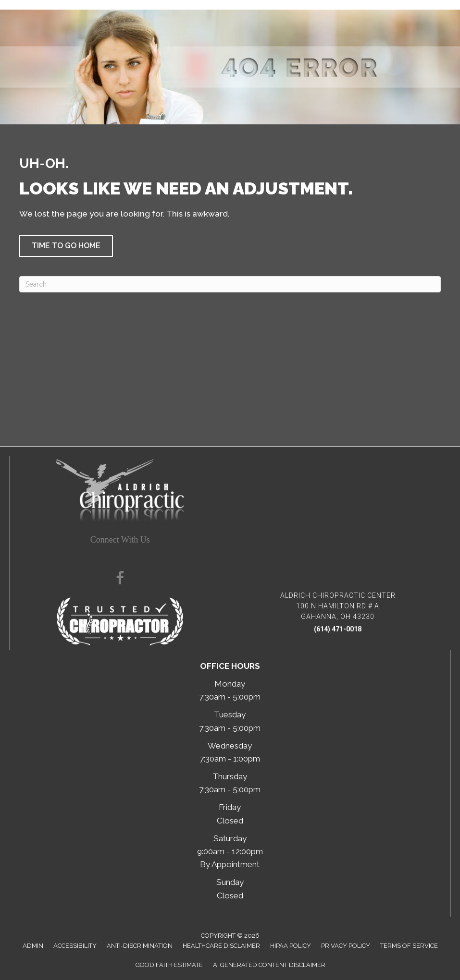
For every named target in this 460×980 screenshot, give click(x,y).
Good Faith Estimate (169, 965)
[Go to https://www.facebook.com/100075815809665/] (120, 580)
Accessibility (75, 946)
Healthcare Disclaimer (221, 946)
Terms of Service (409, 946)
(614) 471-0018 (338, 629)
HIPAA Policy (291, 946)
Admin (33, 946)
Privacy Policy (346, 946)
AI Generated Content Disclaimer (269, 965)
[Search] (230, 284)
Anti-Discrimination (140, 946)
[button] (66, 246)
